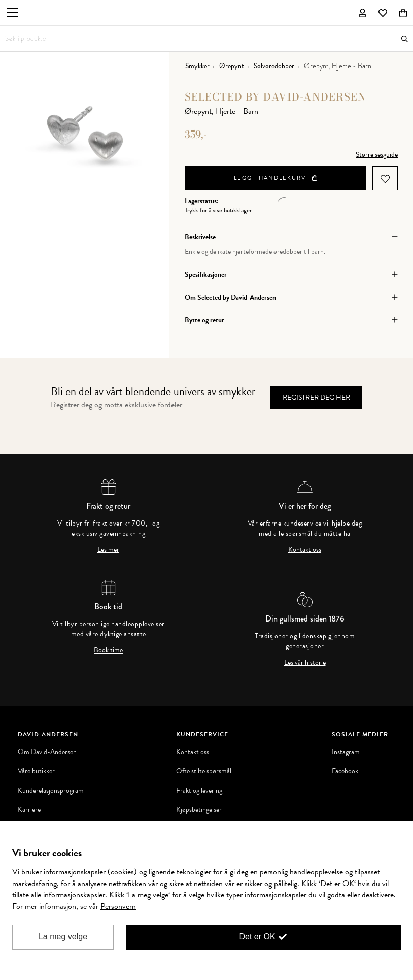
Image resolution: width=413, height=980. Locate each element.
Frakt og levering (199, 791)
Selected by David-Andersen (276, 97)
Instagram (346, 752)
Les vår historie (305, 663)
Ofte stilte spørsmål (204, 771)
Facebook (345, 771)
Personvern (118, 906)
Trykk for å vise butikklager (218, 210)
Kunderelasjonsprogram (51, 791)
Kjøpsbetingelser (199, 810)
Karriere (29, 810)
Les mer (108, 550)
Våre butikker (36, 771)
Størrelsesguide (377, 155)
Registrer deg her (316, 397)
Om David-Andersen (47, 752)
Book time (108, 650)
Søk (405, 39)
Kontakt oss (305, 550)
